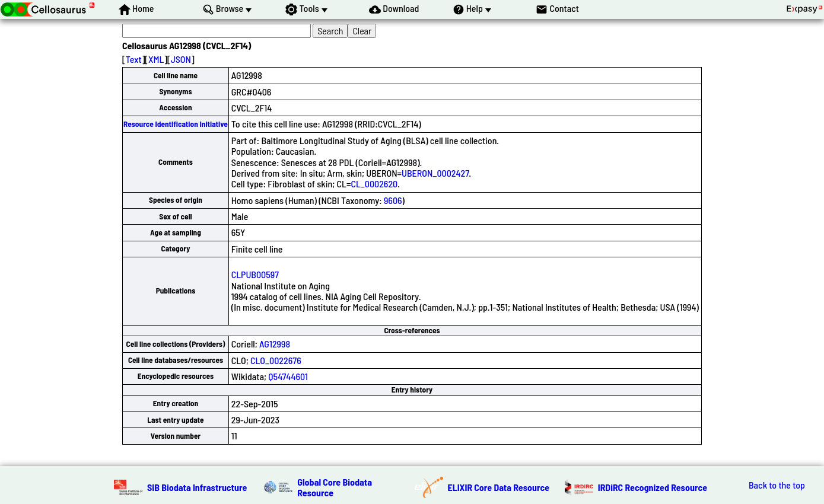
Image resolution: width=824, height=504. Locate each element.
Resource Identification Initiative (176, 124)
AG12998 (275, 344)
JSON (181, 59)
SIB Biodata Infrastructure (197, 487)
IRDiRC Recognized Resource (653, 487)
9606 (393, 200)
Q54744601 (288, 376)
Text (134, 59)
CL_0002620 (374, 184)
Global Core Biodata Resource (335, 487)
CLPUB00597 (255, 274)
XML (156, 59)
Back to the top (777, 485)
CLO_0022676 (276, 360)
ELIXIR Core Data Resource (499, 487)
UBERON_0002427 (435, 173)
